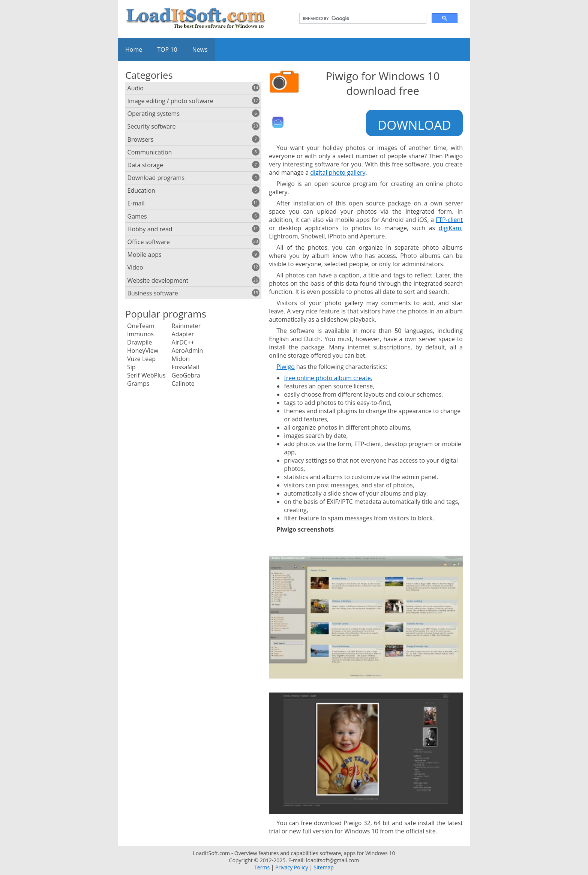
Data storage (193, 165)
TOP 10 (167, 49)
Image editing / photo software (193, 101)
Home (134, 49)
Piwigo (285, 367)
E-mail (193, 203)
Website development (193, 280)
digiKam (450, 228)
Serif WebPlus (146, 375)
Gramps (138, 384)
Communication (193, 152)
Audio (193, 88)
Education (193, 190)
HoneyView (143, 351)
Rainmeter (186, 326)
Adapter (183, 334)
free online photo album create (327, 378)
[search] (362, 18)
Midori (181, 359)
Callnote (183, 384)
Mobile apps (193, 255)
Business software (193, 293)
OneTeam (141, 326)
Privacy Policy (292, 867)
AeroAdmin (187, 351)
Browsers (193, 139)
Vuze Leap (141, 359)
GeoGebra (186, 375)
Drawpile (139, 342)
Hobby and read (193, 229)
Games (193, 216)
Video (193, 267)
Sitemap (323, 867)
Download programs (193, 178)
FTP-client (449, 220)
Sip (131, 367)
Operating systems (193, 114)
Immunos (140, 334)
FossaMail (185, 367)
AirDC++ (183, 342)
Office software (193, 242)
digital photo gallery (338, 172)
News (200, 49)
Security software (193, 126)
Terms (262, 867)
